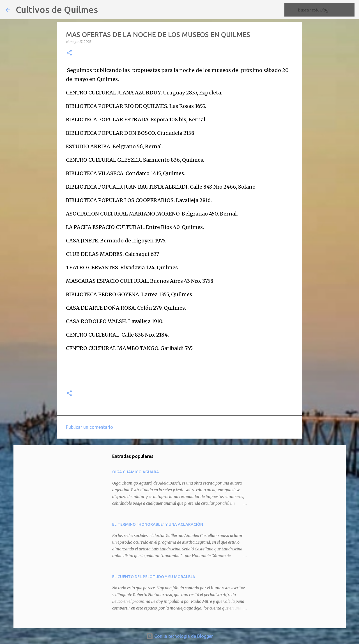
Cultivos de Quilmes (57, 10)
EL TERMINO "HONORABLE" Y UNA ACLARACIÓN (158, 524)
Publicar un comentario (89, 427)
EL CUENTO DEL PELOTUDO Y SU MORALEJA (154, 577)
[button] (69, 53)
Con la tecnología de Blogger (180, 636)
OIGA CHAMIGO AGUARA (136, 472)
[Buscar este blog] (325, 10)
